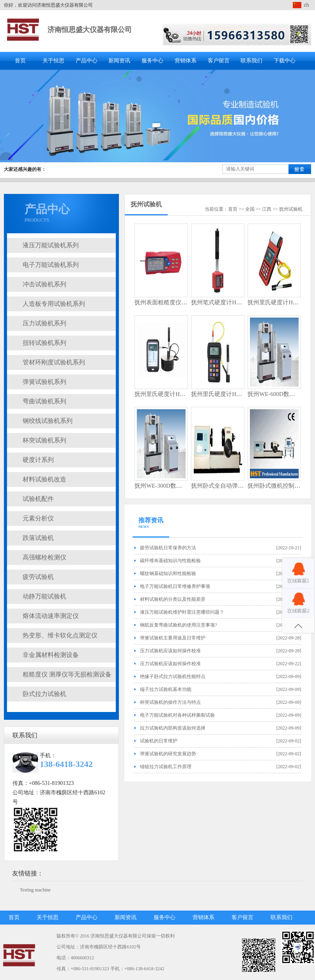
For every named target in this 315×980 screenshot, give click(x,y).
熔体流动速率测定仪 (51, 616)
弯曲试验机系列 (44, 401)
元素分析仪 (38, 518)
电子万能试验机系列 (51, 265)
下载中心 (285, 61)
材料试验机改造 (44, 479)
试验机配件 (38, 499)
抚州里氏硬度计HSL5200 (223, 394)
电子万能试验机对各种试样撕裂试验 (177, 715)
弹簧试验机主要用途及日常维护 (173, 638)
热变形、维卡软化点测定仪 (60, 635)
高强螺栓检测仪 (44, 557)
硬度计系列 (38, 460)
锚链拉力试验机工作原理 (166, 767)
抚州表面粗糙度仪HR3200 (168, 302)
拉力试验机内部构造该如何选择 (173, 728)
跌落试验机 (38, 538)
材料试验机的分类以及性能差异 (173, 599)
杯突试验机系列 (44, 440)
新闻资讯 (119, 61)
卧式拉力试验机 (44, 694)
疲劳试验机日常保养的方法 (168, 548)
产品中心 (87, 61)
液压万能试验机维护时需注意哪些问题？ (182, 612)
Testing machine (35, 890)
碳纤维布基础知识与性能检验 (170, 561)
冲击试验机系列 (44, 284)
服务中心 (152, 61)
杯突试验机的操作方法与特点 (170, 702)
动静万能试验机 (44, 596)
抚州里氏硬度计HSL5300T (168, 394)
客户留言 (219, 61)
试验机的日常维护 (159, 741)
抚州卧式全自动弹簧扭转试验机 (232, 486)
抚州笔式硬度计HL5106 (221, 302)
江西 (267, 209)
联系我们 (251, 61)
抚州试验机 (146, 204)
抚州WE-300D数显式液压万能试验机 (182, 486)
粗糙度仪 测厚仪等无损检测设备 (67, 674)
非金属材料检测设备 (51, 655)
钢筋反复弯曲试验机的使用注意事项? (178, 625)
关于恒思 (53, 61)
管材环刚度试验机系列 (54, 362)
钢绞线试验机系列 (48, 421)
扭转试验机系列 (44, 343)
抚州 (284, 209)
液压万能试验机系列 (51, 245)
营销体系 (186, 61)
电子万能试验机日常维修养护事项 (175, 586)
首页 (20, 61)
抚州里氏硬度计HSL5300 (279, 302)
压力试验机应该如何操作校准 (170, 651)
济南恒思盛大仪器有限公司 (90, 30)
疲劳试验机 (38, 577)
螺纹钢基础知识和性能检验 (168, 573)
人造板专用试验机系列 (54, 304)
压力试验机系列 (44, 323)
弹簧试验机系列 (44, 382)
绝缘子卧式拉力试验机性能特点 (173, 676)
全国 (250, 209)
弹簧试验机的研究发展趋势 (168, 754)
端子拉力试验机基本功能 (166, 689)
